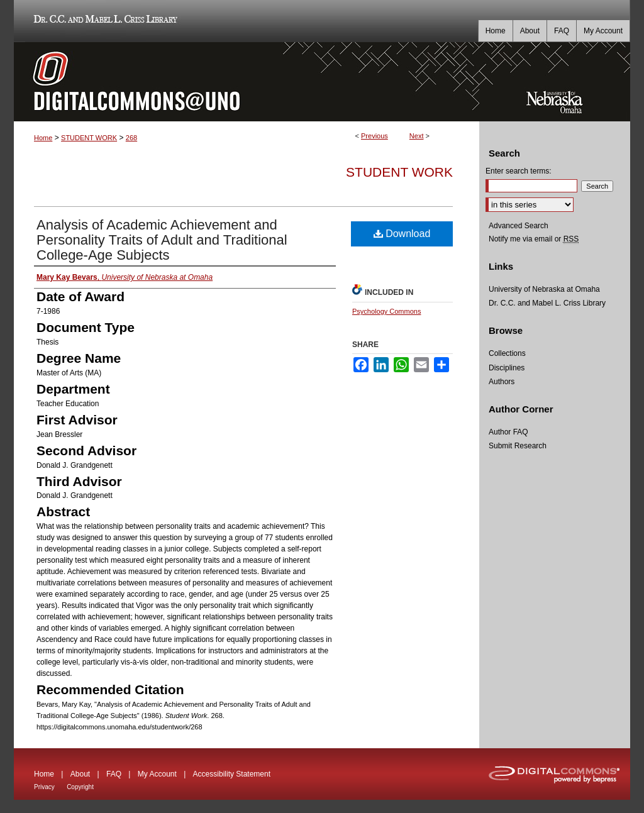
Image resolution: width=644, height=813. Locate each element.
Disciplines (507, 368)
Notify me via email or (534, 239)
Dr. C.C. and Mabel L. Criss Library (103, 21)
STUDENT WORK (89, 138)
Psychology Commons (386, 311)
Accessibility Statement (232, 774)
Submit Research (518, 446)
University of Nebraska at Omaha (544, 289)
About (80, 774)
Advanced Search (519, 226)
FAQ (114, 774)
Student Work (399, 172)
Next (417, 136)
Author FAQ (508, 432)
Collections (507, 353)
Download (402, 234)
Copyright (80, 787)
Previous (375, 136)
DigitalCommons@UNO (247, 82)
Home (43, 138)
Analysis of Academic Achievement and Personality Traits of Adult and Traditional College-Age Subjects (162, 240)
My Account (157, 774)
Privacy (44, 787)
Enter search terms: (519, 171)
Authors (502, 382)
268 (131, 138)
